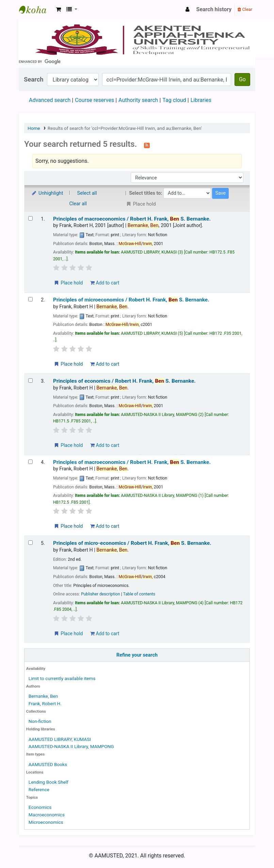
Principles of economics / (124, 381)
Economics (40, 807)
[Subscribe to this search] (147, 145)
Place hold (68, 283)
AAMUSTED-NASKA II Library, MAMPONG (71, 746)
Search (34, 79)
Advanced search (50, 100)
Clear (245, 9)
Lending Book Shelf (49, 782)
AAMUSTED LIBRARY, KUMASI (60, 739)
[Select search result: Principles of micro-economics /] (30, 543)
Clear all (78, 204)
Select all (87, 193)
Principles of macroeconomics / (132, 219)
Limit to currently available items (62, 678)
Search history (214, 9)
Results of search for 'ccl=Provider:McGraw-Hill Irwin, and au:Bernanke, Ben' (125, 128)
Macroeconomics (47, 815)
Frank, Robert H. (45, 704)
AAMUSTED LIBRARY (36, 10)
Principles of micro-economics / (132, 543)
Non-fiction (40, 721)
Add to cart (105, 283)
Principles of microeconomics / (131, 300)
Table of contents (139, 594)
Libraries (201, 100)
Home (34, 128)
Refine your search (137, 655)
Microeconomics (46, 822)
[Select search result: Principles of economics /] (30, 380)
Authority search (138, 100)
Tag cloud (174, 100)
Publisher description (101, 594)
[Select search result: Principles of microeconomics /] (30, 299)
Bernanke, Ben (43, 696)
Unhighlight (47, 193)
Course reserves (94, 100)
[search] (137, 62)
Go (242, 79)
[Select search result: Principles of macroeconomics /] (30, 218)
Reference (39, 789)
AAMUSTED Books (48, 764)
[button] (58, 10)
